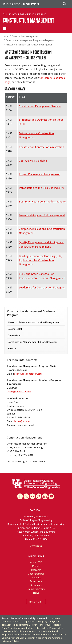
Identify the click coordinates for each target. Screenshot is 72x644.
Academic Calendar (11, 622)
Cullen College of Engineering (25, 14)
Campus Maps (28, 622)
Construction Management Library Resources (33, 342)
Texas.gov (7, 625)
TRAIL (41, 625)
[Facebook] (20, 496)
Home (6, 36)
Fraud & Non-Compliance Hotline (17, 628)
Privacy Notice (56, 628)
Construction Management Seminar (40, 106)
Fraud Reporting (53, 625)
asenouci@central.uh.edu (28, 374)
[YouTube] (51, 496)
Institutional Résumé (48, 631)
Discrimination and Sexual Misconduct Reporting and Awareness (32, 638)
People (36, 566)
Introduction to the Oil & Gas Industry (41, 188)
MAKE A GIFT (36, 601)
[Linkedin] (45, 496)
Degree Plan (15, 335)
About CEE (36, 562)
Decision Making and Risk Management (42, 215)
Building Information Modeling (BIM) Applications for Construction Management (41, 260)
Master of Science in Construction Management (30, 45)
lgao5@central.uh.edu (19, 391)
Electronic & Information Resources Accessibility (43, 635)
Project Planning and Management (39, 174)
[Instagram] (39, 496)
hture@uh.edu (22, 421)
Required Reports (10, 635)
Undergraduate (36, 574)
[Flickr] (32, 496)
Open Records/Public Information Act (20, 631)
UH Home (55, 618)
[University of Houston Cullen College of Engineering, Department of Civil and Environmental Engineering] (36, 484)
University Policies (10, 641)
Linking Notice (41, 628)
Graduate (36, 577)
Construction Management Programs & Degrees (30, 40)
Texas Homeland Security (25, 625)
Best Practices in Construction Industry (42, 202)
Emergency (42, 622)
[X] (26, 496)
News (36, 593)
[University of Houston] (20, 4)
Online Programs (36, 589)
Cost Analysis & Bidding (33, 161)
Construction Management (28, 20)
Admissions (36, 581)
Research (36, 570)
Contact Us (36, 546)
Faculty (12, 348)
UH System (54, 622)
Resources (36, 585)
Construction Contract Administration (41, 147)
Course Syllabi (16, 329)
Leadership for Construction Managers (42, 288)
